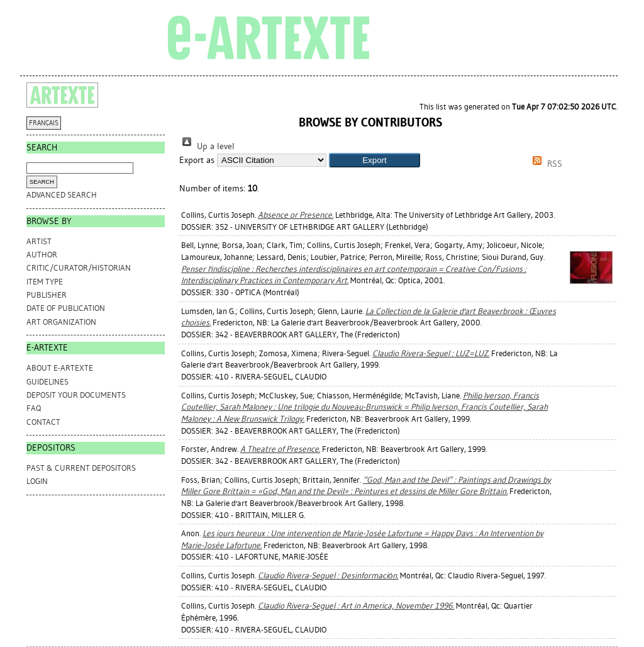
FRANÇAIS (44, 123)
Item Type (45, 282)
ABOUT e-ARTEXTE (60, 368)
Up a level (207, 146)
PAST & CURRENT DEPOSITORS (81, 468)
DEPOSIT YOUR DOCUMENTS (76, 395)
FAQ (34, 408)
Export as (197, 160)
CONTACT (43, 422)
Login (37, 481)
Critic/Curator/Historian (79, 268)
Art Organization (61, 322)
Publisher (47, 295)
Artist (39, 241)
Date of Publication (66, 308)
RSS (545, 164)
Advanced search (62, 195)
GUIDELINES (47, 382)
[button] (375, 160)
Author (42, 255)
